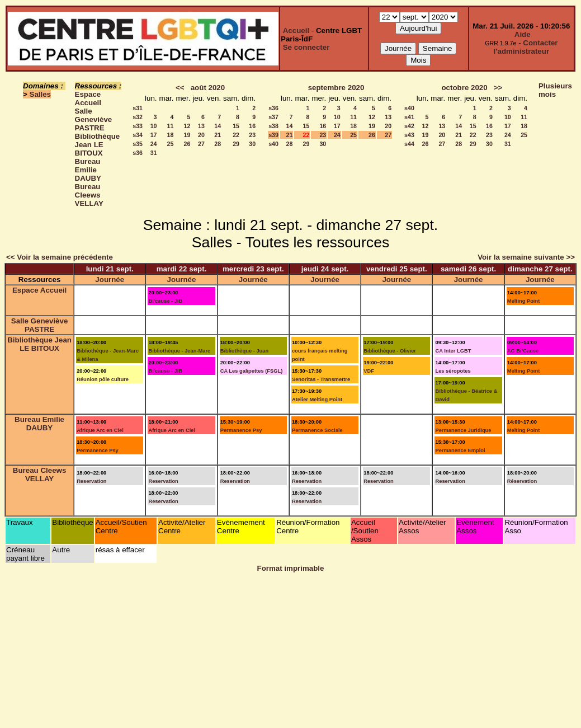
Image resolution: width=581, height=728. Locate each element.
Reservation (91, 481)
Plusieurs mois (555, 90)
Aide (523, 34)
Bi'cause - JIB (165, 301)
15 (236, 126)
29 (236, 144)
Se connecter (306, 47)
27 (201, 144)
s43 (409, 135)
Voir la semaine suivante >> (526, 257)
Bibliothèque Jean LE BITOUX (98, 145)
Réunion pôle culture (103, 379)
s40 (273, 144)
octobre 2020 (464, 88)
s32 (138, 117)
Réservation (522, 481)
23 (252, 135)
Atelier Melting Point (317, 400)
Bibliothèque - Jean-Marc (179, 351)
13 (201, 126)
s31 (138, 108)
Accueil (296, 30)
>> (498, 88)
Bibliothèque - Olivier (390, 351)
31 (154, 153)
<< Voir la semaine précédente (60, 257)
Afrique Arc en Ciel (100, 430)
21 (218, 135)
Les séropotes (453, 371)
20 (201, 135)
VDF (369, 371)
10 (154, 126)
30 (252, 144)
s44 (409, 144)
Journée (110, 280)
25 (171, 144)
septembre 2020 (336, 88)
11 (171, 126)
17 (154, 135)
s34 (138, 135)
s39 (273, 135)
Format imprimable (291, 568)
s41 (409, 117)
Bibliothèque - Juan (245, 351)
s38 (273, 126)
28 (218, 144)
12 (187, 126)
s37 (273, 117)
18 (171, 135)
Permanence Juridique (463, 430)
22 (236, 135)
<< (180, 88)
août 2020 (208, 88)
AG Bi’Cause (523, 351)
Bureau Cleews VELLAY (89, 195)
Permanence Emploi (460, 450)
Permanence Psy (98, 450)
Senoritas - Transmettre (321, 379)
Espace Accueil (88, 98)
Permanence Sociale (317, 430)
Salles (41, 94)
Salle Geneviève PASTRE (94, 119)
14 (218, 126)
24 (154, 144)
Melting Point (524, 301)
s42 (409, 126)
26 (187, 144)
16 (252, 126)
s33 (138, 126)
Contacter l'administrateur (526, 47)
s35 (138, 144)
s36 (138, 153)
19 (187, 135)
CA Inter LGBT (453, 351)
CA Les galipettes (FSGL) (252, 371)
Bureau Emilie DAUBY (88, 170)
